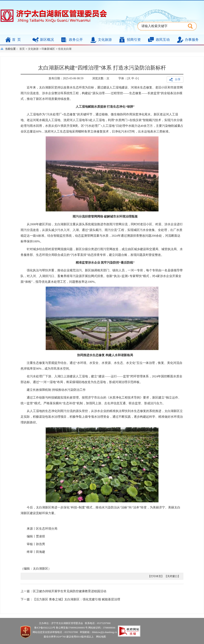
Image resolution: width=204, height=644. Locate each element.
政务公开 (76, 40)
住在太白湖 (65, 49)
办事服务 (192, 40)
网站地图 (100, 637)
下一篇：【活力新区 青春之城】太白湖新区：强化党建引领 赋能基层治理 (70, 599)
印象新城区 (48, 49)
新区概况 (47, 40)
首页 (17, 40)
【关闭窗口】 (172, 576)
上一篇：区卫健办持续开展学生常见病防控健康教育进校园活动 (63, 591)
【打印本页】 (156, 576)
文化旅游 (105, 40)
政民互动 (163, 40)
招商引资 (134, 40)
